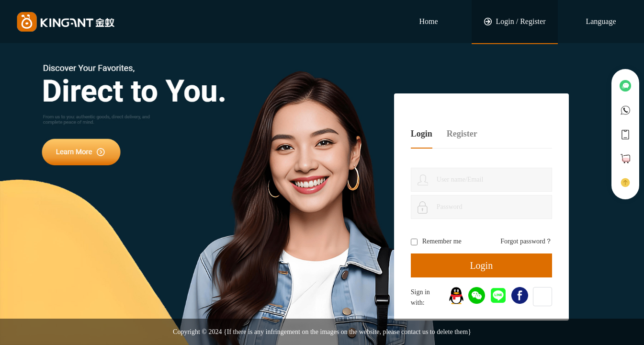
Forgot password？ (526, 241)
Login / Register (515, 21)
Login (481, 265)
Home (428, 21)
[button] (542, 297)
